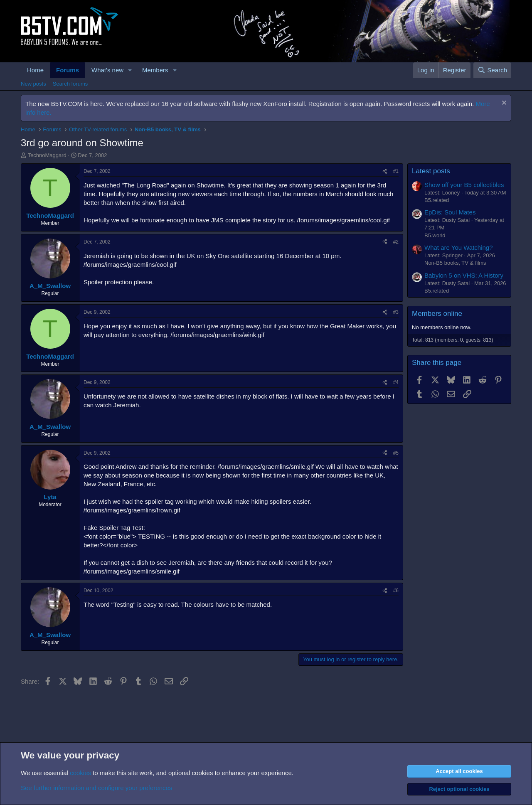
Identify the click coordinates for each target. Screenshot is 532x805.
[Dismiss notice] (503, 104)
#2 (396, 242)
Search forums (70, 84)
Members (155, 70)
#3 (396, 312)
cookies (80, 773)
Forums (68, 70)
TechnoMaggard (47, 155)
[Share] (385, 171)
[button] (130, 70)
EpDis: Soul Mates (450, 212)
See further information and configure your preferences (96, 788)
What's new (107, 70)
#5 (396, 453)
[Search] (492, 70)
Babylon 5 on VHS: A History (464, 275)
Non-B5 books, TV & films (455, 263)
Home (35, 70)
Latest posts (431, 171)
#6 (396, 591)
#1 (396, 171)
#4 (396, 382)
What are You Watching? (459, 247)
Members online (437, 314)
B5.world (435, 235)
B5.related (437, 200)
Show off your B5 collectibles (464, 185)
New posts (33, 84)
